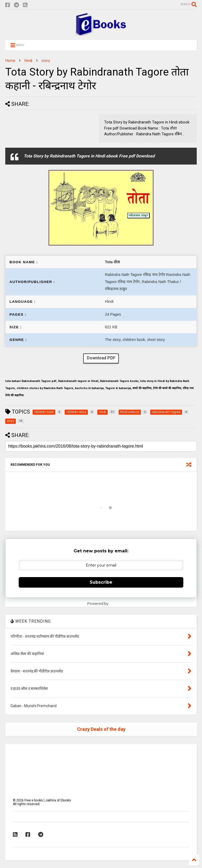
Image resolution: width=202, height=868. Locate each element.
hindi (28, 61)
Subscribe (101, 582)
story (46, 61)
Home (10, 61)
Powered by (101, 603)
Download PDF (101, 358)
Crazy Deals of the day (101, 729)
